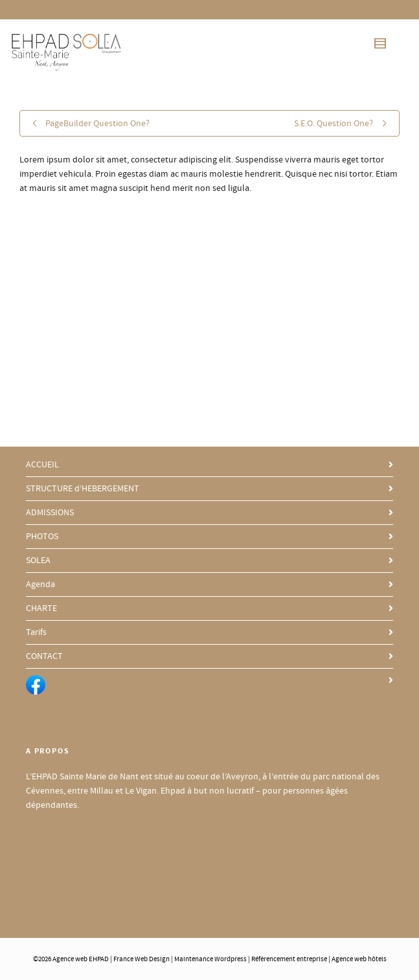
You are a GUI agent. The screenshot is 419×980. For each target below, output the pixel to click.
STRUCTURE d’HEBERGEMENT (83, 489)
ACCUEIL (42, 465)
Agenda (40, 585)
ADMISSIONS (50, 513)
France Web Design (142, 959)
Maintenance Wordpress (210, 959)
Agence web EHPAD (81, 959)
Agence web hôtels (359, 959)
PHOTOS (42, 537)
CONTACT (44, 656)
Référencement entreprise (289, 959)
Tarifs (36, 632)
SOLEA (38, 561)
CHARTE (41, 608)
